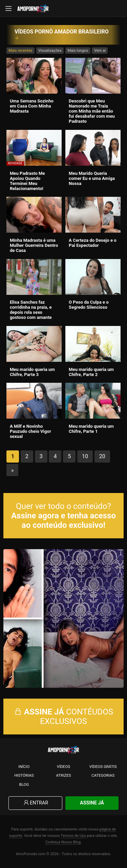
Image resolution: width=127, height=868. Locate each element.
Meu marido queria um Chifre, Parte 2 (91, 372)
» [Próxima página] (13, 470)
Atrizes (63, 775)
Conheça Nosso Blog (63, 842)
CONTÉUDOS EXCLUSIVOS (63, 717)
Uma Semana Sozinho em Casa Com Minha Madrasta (32, 106)
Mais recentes (20, 51)
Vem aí (100, 51)
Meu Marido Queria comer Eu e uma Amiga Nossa (92, 178)
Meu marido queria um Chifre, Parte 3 (32, 372)
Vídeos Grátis (103, 767)
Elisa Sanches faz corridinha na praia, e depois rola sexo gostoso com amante (31, 310)
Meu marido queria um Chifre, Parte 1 (91, 429)
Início (24, 767)
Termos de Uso (73, 836)
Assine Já (92, 803)
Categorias (103, 775)
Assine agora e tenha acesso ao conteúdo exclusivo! (63, 520)
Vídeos (63, 767)
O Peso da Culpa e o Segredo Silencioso (89, 305)
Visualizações (50, 51)
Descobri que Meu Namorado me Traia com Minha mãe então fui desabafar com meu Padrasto (92, 111)
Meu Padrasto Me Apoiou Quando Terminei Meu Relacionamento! (27, 181)
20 (102, 456)
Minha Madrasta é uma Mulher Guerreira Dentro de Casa (34, 245)
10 (85, 456)
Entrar (35, 803)
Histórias (24, 775)
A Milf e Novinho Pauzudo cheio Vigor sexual (30, 431)
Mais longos (78, 51)
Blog (24, 784)
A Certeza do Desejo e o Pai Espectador (93, 243)
